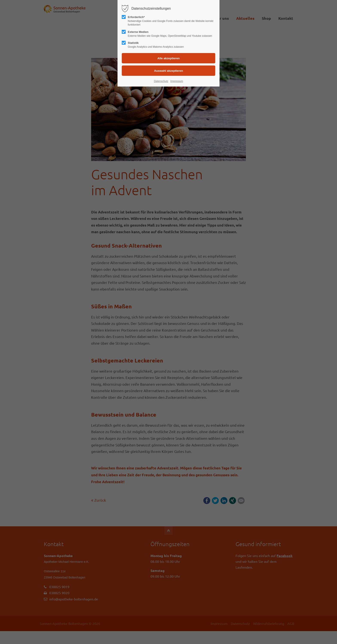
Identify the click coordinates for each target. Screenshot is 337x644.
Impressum (177, 81)
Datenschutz (161, 81)
